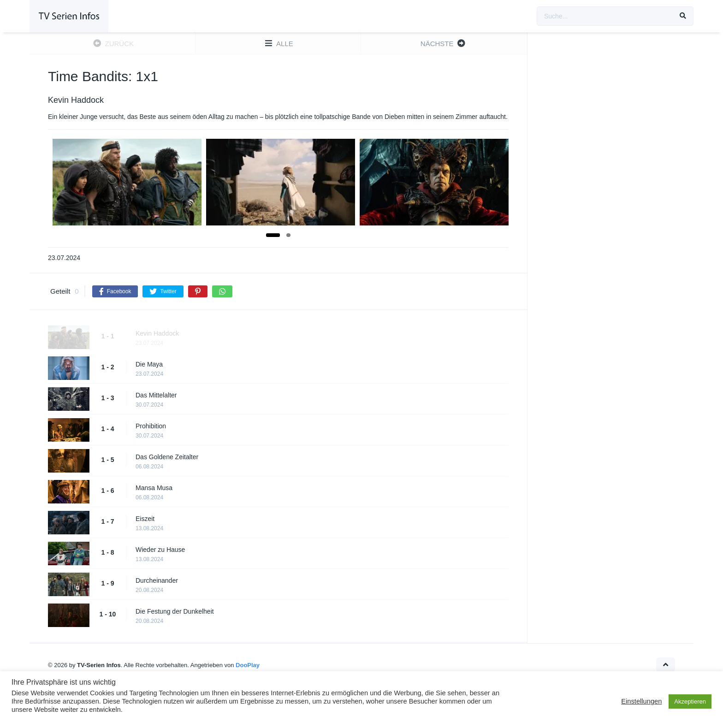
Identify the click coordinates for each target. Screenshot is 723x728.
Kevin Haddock (157, 333)
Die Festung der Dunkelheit (175, 611)
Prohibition (151, 426)
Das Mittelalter (156, 395)
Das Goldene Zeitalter (167, 457)
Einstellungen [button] (641, 701)
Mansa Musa (154, 488)
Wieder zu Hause (160, 550)
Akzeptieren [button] (690, 701)
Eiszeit (145, 519)
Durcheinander (157, 580)
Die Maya (149, 364)
